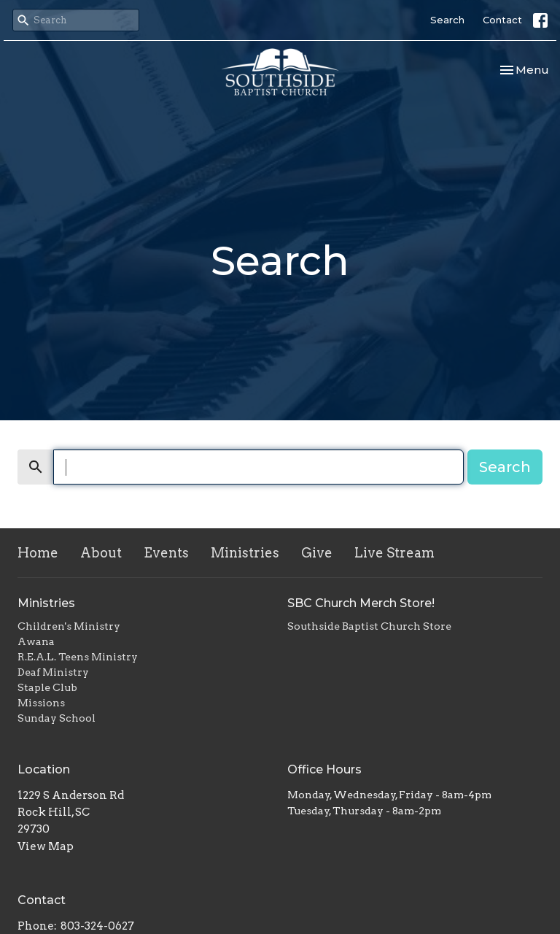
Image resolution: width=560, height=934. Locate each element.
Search (447, 20)
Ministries (245, 553)
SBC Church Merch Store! (361, 603)
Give (317, 553)
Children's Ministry (69, 626)
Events (166, 553)
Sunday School (57, 718)
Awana (36, 641)
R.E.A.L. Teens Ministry (78, 657)
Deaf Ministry (53, 672)
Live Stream (394, 553)
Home (38, 553)
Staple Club (47, 687)
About (101, 553)
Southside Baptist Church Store (369, 626)
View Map (46, 846)
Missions (41, 703)
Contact (502, 20)
